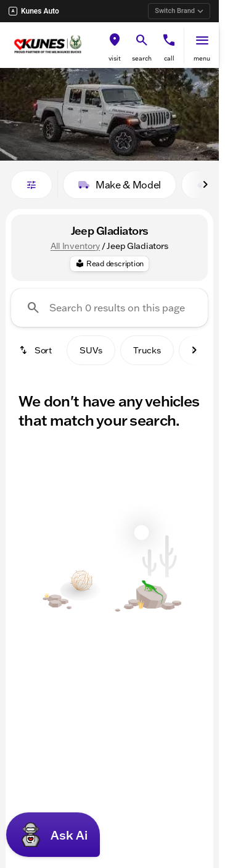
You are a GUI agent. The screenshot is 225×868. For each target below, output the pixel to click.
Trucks (147, 350)
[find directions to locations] (115, 40)
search (142, 58)
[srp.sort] (36, 350)
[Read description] (109, 264)
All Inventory (75, 246)
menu (202, 58)
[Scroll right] (205, 185)
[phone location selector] (169, 40)
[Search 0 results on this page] (109, 308)
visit (115, 58)
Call (169, 58)
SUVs (91, 350)
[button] (115, 45)
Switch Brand (179, 11)
